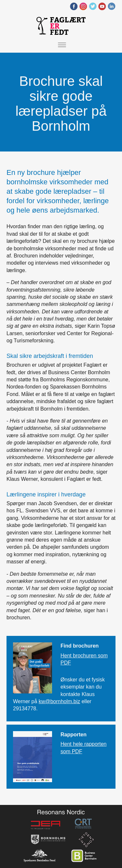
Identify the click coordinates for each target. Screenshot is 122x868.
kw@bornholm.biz (59, 701)
